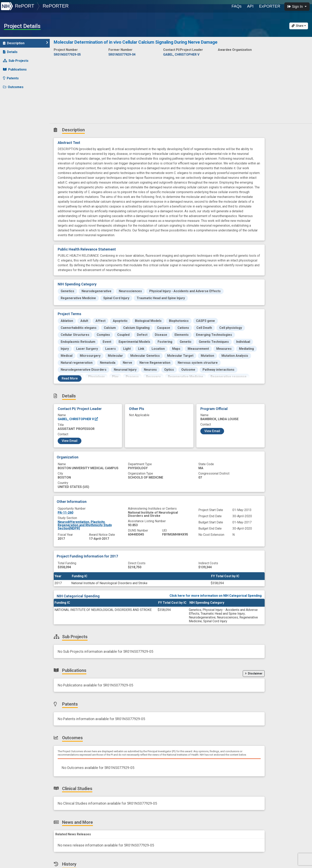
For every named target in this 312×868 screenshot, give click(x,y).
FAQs (237, 6)
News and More (17, 105)
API (250, 6)
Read (70, 378)
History (11, 113)
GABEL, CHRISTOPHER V (78, 419)
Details (10, 52)
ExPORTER (270, 6)
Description (26, 43)
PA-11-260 (65, 513)
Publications (15, 69)
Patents (11, 78)
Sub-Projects (16, 61)
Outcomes (13, 87)
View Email (70, 441)
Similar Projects (18, 122)
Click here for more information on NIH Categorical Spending (216, 596)
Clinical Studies (17, 96)
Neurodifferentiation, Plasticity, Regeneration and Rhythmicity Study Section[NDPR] (85, 525)
